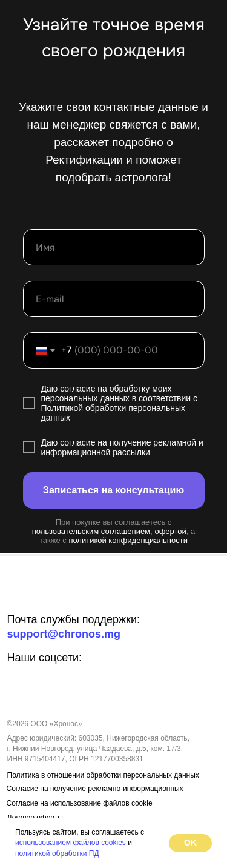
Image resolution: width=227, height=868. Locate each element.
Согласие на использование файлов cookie (80, 803)
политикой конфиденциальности (128, 540)
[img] (46, 593)
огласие (80, 442)
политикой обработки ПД (57, 853)
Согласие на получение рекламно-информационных (95, 789)
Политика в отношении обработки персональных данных (103, 775)
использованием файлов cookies (71, 843)
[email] (114, 299)
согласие (77, 389)
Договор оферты (35, 818)
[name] (114, 247)
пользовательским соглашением (91, 531)
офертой (170, 531)
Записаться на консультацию (113, 490)
